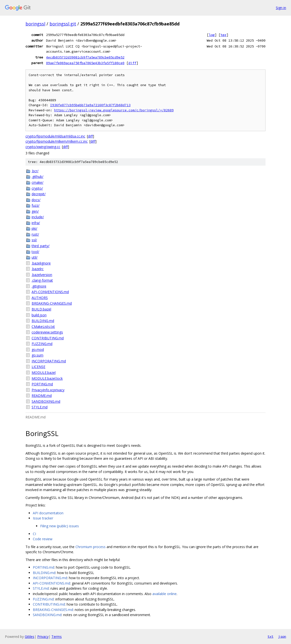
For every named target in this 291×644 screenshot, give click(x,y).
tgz (223, 35)
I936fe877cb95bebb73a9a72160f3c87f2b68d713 (90, 105)
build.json (39, 315)
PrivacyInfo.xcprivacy (48, 390)
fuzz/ (36, 205)
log (212, 35)
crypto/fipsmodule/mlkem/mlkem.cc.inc (57, 141)
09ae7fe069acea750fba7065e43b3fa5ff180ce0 (85, 63)
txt (270, 636)
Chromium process (91, 547)
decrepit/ (39, 194)
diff (132, 63)
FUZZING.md (42, 344)
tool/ (35, 252)
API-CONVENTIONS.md (50, 292)
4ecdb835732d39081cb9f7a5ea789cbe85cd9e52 (85, 57)
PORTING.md (42, 384)
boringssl (35, 24)
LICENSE (38, 367)
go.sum (37, 355)
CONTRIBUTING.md (48, 338)
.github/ (37, 177)
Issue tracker (43, 518)
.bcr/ (35, 171)
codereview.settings (47, 332)
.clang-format (42, 280)
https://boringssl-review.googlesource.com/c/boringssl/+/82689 (114, 110)
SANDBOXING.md (46, 401)
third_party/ (41, 246)
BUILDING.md (43, 321)
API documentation (48, 513)
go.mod (38, 350)
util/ (35, 257)
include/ (38, 217)
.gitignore (39, 286)
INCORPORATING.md (49, 361)
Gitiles (30, 637)
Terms (57, 637)
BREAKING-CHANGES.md (52, 303)
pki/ (34, 228)
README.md (42, 396)
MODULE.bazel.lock (47, 378)
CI (34, 534)
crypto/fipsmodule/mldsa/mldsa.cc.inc (55, 136)
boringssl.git (63, 24)
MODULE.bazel (44, 373)
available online (164, 594)
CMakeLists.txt (43, 327)
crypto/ (37, 188)
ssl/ (34, 240)
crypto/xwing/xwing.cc (43, 147)
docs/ (36, 200)
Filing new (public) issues (60, 526)
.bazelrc (38, 269)
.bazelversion (42, 275)
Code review (43, 539)
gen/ (35, 211)
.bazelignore (41, 263)
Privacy (43, 637)
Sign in (281, 8)
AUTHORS (40, 298)
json (282, 636)
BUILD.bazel (41, 309)
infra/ (36, 223)
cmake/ (37, 182)
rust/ (35, 234)
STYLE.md (40, 407)
